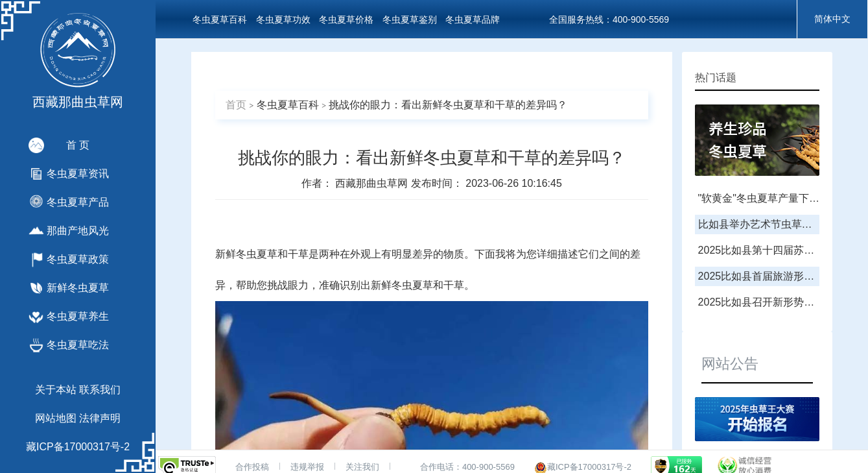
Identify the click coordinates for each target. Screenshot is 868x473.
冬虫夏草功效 (283, 19)
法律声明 (100, 418)
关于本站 (56, 390)
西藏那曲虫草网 (373, 183)
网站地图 (56, 418)
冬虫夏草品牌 (473, 19)
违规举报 (307, 467)
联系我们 (100, 390)
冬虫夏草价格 (346, 19)
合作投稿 (252, 467)
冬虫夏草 (257, 254)
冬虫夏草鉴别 (410, 19)
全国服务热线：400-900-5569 (609, 19)
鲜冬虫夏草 (407, 285)
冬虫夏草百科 (220, 19)
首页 (236, 105)
